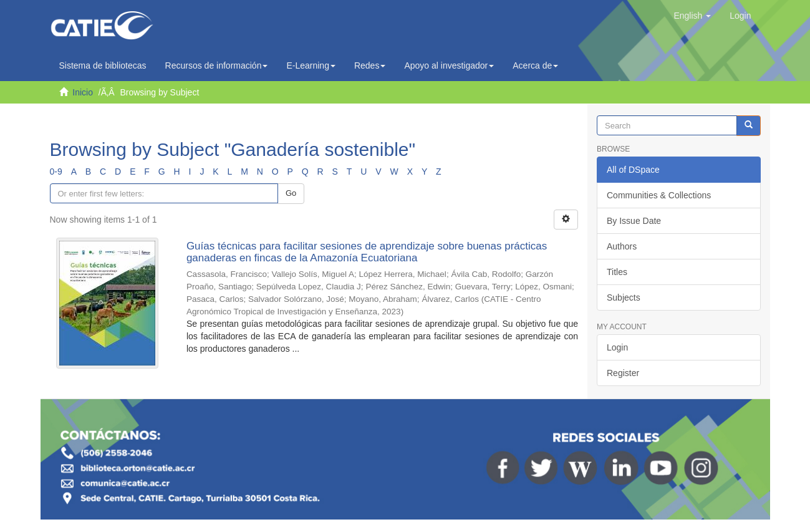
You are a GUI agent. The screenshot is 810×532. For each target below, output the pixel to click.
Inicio (83, 92)
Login (617, 347)
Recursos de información (217, 65)
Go (291, 193)
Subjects (624, 297)
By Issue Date (634, 221)
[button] (692, 16)
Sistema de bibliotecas (103, 65)
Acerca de (535, 65)
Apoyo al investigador (449, 65)
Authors (622, 246)
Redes (370, 65)
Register (623, 373)
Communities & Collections (659, 195)
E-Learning (311, 65)
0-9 (56, 172)
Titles (617, 272)
